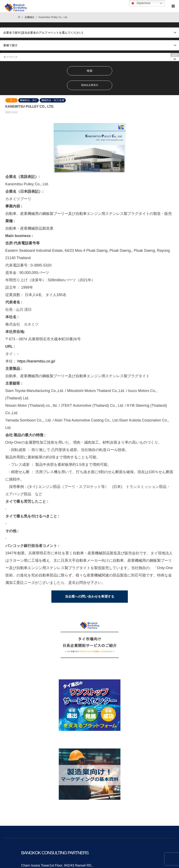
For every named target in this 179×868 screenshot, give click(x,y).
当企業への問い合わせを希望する (90, 596)
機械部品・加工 (29, 100)
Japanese (140, 3)
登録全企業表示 (90, 85)
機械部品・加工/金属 (53, 100)
